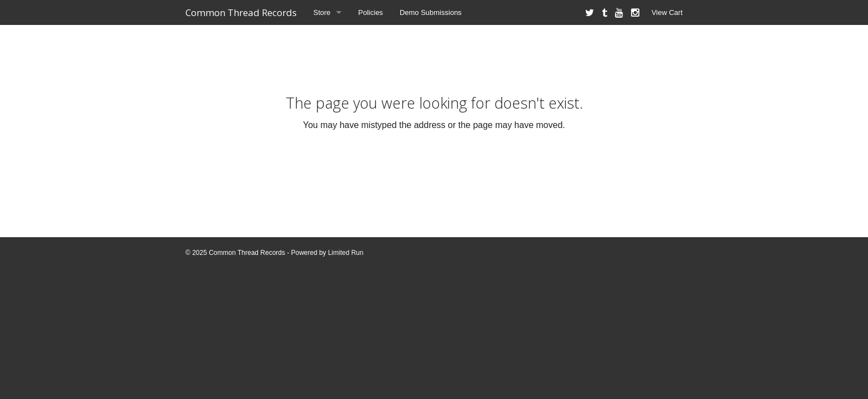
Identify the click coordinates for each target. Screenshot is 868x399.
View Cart (667, 12)
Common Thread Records (241, 12)
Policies (371, 12)
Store (322, 12)
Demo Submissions (431, 12)
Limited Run (345, 253)
